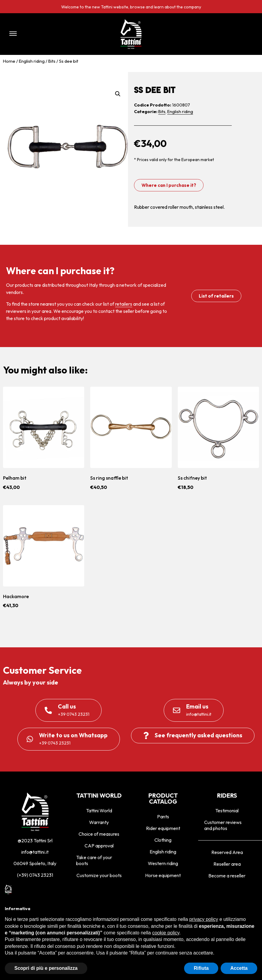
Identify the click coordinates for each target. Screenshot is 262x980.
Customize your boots (99, 875)
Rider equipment (163, 828)
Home (9, 61)
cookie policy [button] (166, 933)
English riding (32, 61)
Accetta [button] (239, 968)
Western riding (163, 863)
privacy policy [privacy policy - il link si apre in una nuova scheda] (204, 919)
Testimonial (227, 811)
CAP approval (99, 846)
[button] (54, 34)
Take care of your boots (94, 860)
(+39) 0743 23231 (35, 875)
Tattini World (99, 811)
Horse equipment (163, 875)
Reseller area (227, 864)
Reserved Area (227, 852)
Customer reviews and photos (223, 825)
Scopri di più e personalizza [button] (46, 968)
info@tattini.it (35, 852)
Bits (52, 61)
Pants (163, 817)
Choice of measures (99, 834)
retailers (124, 304)
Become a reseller (227, 876)
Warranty (99, 822)
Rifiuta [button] (201, 968)
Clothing (163, 840)
